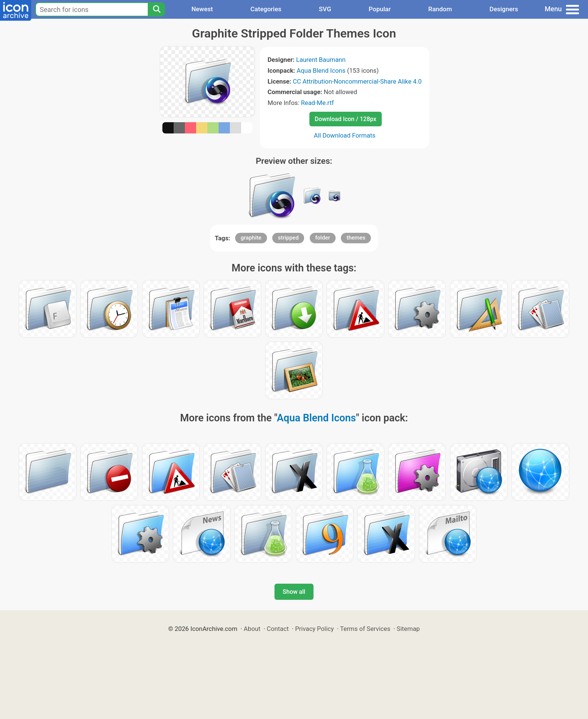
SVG (325, 9)
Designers (504, 9)
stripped (288, 238)
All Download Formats (345, 135)
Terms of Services (365, 629)
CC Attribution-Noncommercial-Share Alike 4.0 (357, 81)
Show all (294, 592)
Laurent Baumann (321, 60)
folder (323, 238)
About (252, 629)
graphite (251, 238)
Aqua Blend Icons (321, 70)
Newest (202, 9)
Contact (278, 629)
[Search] (156, 9)
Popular (380, 9)
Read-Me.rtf (317, 103)
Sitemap (408, 629)
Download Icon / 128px (345, 119)
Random (440, 9)
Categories (266, 9)
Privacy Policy (314, 629)
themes (356, 238)
